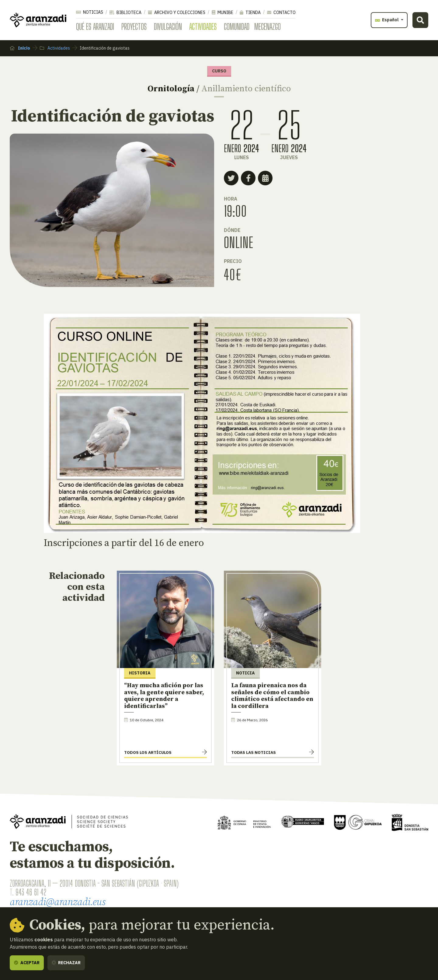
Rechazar (66, 963)
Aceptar (27, 963)
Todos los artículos (148, 752)
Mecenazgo (268, 26)
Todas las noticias (254, 752)
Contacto (281, 12)
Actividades (203, 26)
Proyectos (134, 26)
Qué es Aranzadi (95, 26)
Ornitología (171, 89)
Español (387, 20)
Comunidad (237, 26)
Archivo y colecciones (177, 12)
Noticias (90, 12)
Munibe (222, 12)
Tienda (250, 12)
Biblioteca (125, 12)
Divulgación (168, 26)
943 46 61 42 (31, 892)
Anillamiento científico (246, 89)
